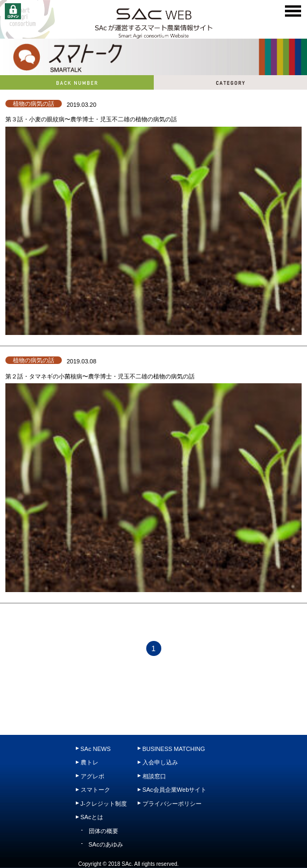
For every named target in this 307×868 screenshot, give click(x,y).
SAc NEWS (96, 749)
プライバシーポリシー (172, 804)
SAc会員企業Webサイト (175, 790)
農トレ (90, 762)
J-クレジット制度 (104, 804)
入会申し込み (160, 762)
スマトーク (95, 790)
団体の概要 (103, 831)
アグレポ (92, 776)
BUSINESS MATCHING (174, 749)
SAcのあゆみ (106, 844)
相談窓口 (154, 776)
